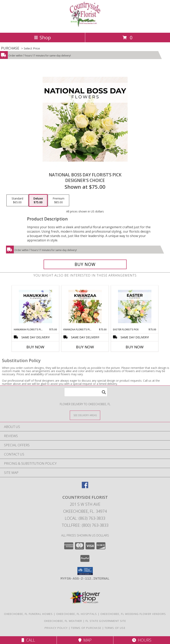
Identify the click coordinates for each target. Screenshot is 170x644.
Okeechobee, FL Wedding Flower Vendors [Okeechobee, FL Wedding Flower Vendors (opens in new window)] (133, 614)
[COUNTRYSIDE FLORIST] (85, 27)
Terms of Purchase (86, 628)
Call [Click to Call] (28, 640)
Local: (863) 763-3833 (85, 518)
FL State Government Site (106, 621)
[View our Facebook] (85, 487)
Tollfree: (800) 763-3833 (85, 525)
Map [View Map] (85, 640)
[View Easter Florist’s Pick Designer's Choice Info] (135, 307)
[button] (85, 571)
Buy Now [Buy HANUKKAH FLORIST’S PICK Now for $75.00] (35, 347)
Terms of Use (115, 628)
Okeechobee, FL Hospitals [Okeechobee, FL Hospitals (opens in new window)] (77, 614)
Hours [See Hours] (142, 640)
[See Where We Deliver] (85, 415)
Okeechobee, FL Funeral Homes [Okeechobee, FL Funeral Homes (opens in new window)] (28, 614)
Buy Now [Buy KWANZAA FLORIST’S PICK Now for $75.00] (85, 347)
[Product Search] (86, 392)
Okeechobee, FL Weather (63, 621)
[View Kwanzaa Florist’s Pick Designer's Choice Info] (85, 307)
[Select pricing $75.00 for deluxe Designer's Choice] (38, 201)
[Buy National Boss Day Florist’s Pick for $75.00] (85, 264)
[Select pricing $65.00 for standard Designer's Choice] (17, 201)
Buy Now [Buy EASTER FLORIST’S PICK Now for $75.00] (135, 347)
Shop (42, 37)
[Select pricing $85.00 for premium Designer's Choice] (58, 201)
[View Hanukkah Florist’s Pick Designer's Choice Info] (35, 307)
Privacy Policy (56, 628)
